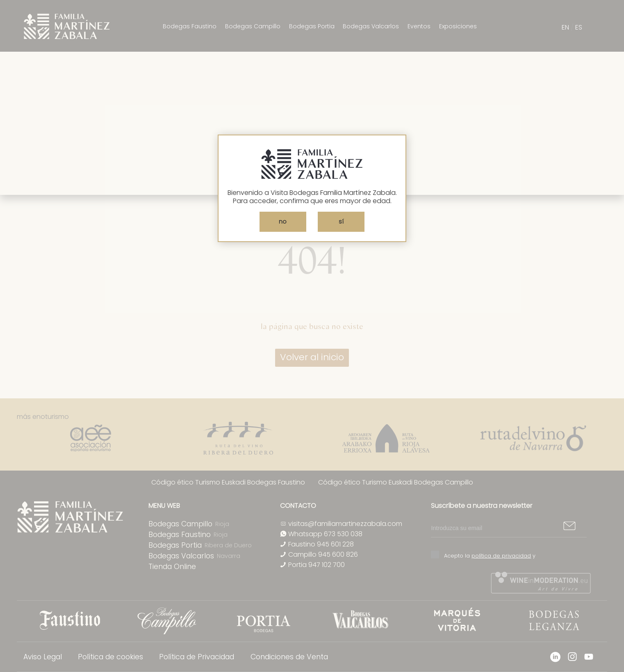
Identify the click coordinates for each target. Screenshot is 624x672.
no (283, 222)
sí (341, 222)
